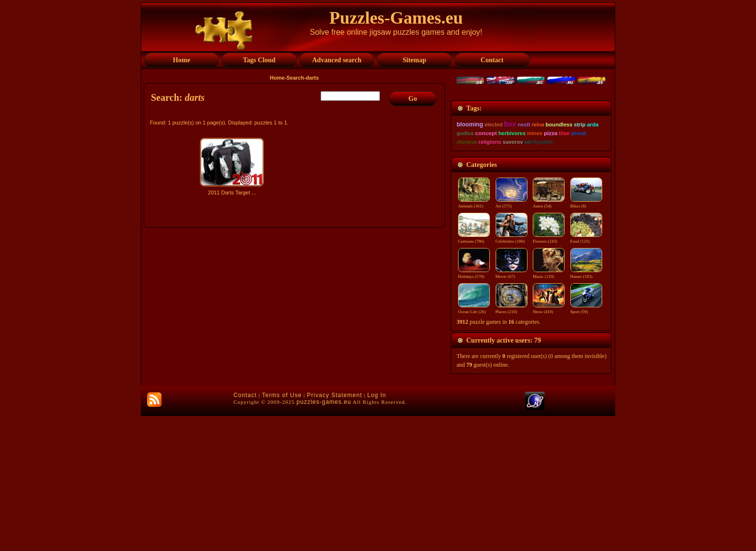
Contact (245, 530)
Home (277, 78)
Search (295, 78)
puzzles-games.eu (324, 537)
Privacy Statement (335, 530)
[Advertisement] (296, 283)
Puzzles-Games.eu (396, 18)
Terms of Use (282, 530)
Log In (377, 530)
